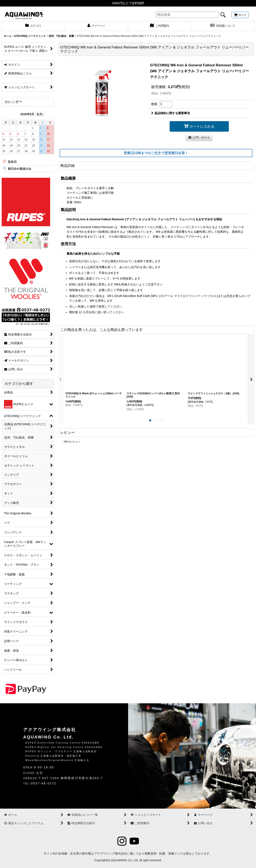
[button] (61, 380)
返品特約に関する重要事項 (171, 113)
